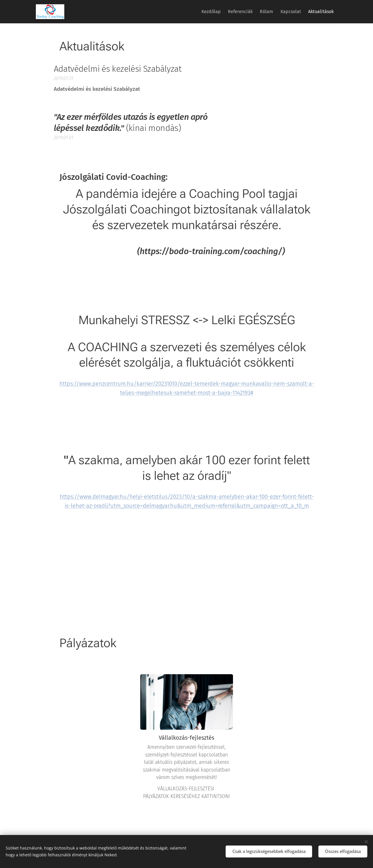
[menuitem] (197, 12)
